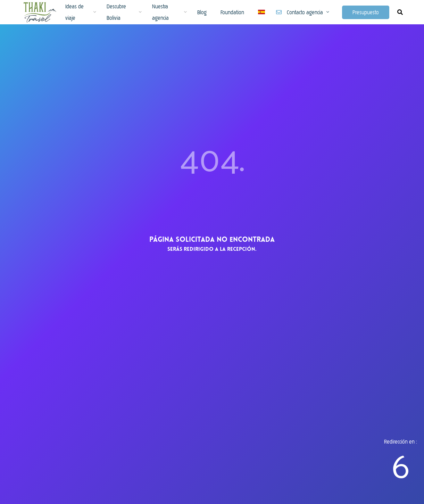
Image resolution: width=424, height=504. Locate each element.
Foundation (232, 12)
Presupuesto (366, 12)
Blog (202, 12)
